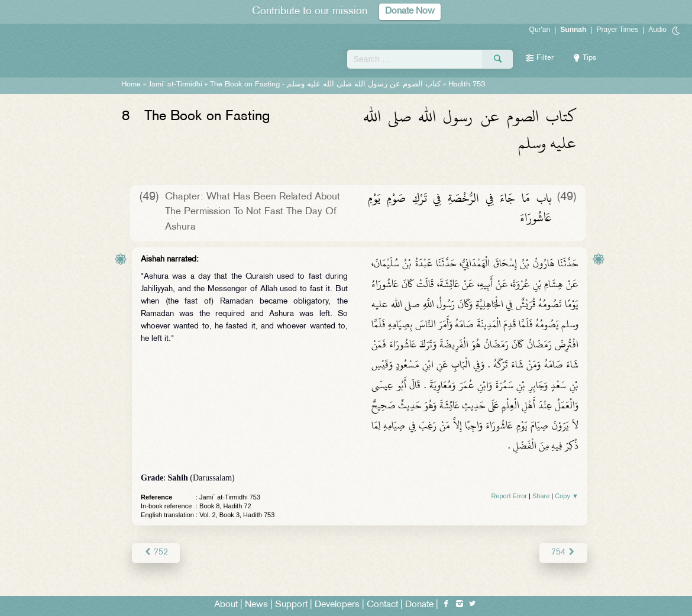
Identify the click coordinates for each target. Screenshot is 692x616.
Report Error (509, 496)
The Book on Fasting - (325, 85)
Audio (657, 30)
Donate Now (410, 12)
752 (156, 552)
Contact (382, 605)
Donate (419, 605)
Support (291, 605)
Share (541, 496)
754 (563, 552)
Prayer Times (617, 30)
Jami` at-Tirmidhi (175, 85)
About (226, 605)
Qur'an (540, 30)
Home (131, 85)
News (256, 605)
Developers (337, 605)
